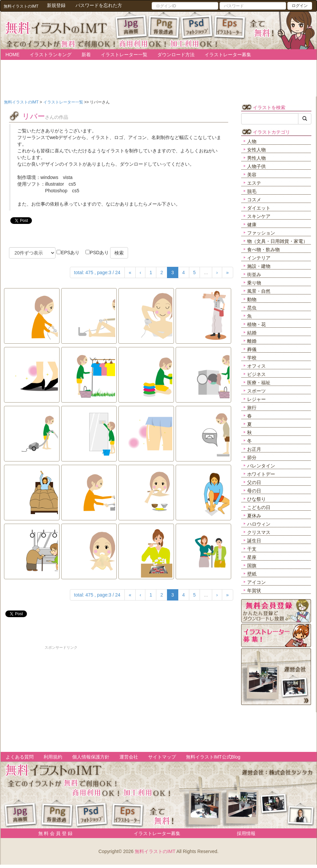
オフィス (256, 366)
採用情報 (246, 833)
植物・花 (256, 324)
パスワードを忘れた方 (99, 5)
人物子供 (256, 166)
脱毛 (252, 191)
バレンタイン (261, 466)
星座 (252, 557)
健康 (252, 225)
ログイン (300, 6)
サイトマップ (162, 757)
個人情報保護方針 (91, 757)
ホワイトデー (261, 474)
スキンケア (259, 216)
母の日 (254, 491)
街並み (254, 274)
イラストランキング (51, 55)
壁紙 (252, 574)
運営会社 (129, 757)
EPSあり (68, 253)
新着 (86, 55)
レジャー (256, 399)
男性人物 (256, 158)
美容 (252, 175)
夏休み (254, 516)
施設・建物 (259, 266)
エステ (254, 183)
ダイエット (259, 208)
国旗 (252, 566)
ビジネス (256, 374)
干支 (252, 549)
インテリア (259, 258)
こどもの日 (259, 507)
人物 (252, 141)
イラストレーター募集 (228, 55)
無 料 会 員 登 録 (53, 833)
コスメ (254, 200)
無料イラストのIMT (155, 851)
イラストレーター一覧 (124, 55)
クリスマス (259, 532)
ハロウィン (259, 524)
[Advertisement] (61, 697)
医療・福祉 (259, 383)
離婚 (252, 341)
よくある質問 (20, 757)
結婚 (252, 333)
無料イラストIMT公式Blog (213, 757)
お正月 (254, 449)
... (206, 272)
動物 (252, 299)
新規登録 (56, 5)
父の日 (254, 482)
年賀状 (254, 591)
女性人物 (256, 150)
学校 (252, 358)
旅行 (252, 408)
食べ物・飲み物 (263, 250)
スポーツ (256, 391)
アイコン (256, 582)
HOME (13, 55)
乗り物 (254, 283)
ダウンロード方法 (176, 55)
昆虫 (252, 308)
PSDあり (97, 253)
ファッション (261, 233)
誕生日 (254, 541)
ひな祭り (256, 499)
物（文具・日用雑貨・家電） (277, 241)
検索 (119, 253)
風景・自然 (259, 291)
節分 (252, 457)
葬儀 (252, 349)
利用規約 (53, 757)
